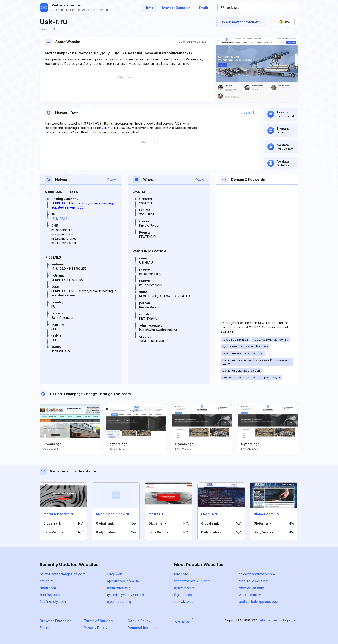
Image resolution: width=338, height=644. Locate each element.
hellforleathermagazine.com (63, 574)
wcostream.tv (250, 595)
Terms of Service (98, 621)
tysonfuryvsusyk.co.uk (126, 595)
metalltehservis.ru (59, 514)
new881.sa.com (251, 588)
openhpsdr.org (119, 602)
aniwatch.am (184, 588)
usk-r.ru (47, 29)
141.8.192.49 (59, 219)
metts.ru (156, 514)
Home (149, 8)
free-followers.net (254, 581)
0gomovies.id (185, 595)
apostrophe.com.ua (123, 581)
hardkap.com (50, 595)
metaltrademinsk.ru (113, 514)
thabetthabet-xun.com (192, 581)
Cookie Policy (139, 621)
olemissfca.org (119, 588)
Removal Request (142, 628)
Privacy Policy (95, 628)
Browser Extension (176, 8)
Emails (204, 8)
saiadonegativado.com (257, 574)
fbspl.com (48, 588)
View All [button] (249, 113)
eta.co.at (47, 581)
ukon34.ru (210, 514)
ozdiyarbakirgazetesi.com (260, 602)
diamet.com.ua (266, 514)
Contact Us (182, 622)
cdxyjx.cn (115, 574)
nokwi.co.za (184, 602)
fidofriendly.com (53, 602)
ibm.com (181, 574)
